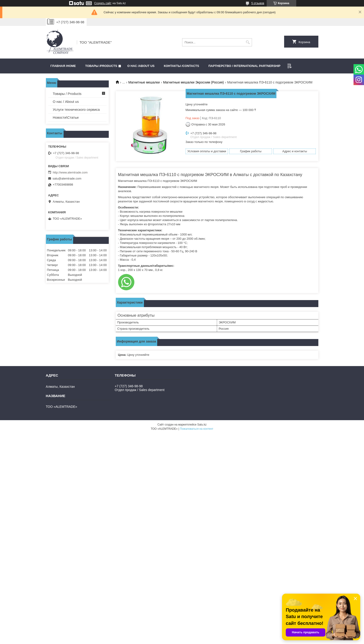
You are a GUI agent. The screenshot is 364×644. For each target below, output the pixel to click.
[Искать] (248, 42)
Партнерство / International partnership (244, 66)
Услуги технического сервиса (76, 109)
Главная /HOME (63, 66)
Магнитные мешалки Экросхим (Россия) (193, 82)
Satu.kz (202, 425)
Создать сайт (103, 3)
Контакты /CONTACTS (182, 66)
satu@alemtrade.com (67, 178)
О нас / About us (66, 102)
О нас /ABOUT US (141, 66)
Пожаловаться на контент (196, 429)
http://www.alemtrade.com (70, 172)
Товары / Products (67, 94)
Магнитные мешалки (144, 82)
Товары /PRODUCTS (101, 66)
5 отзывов (258, 3)
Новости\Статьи (66, 117)
